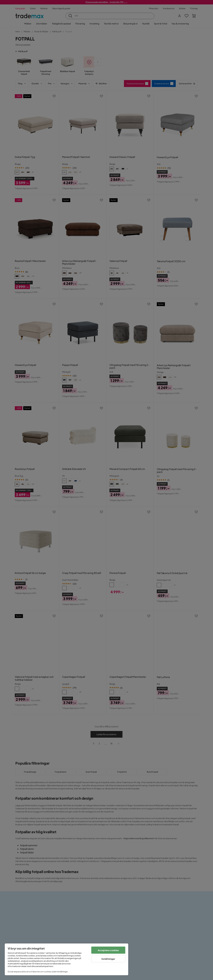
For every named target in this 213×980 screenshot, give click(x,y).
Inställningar (108, 959)
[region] (66, 959)
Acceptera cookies (108, 950)
